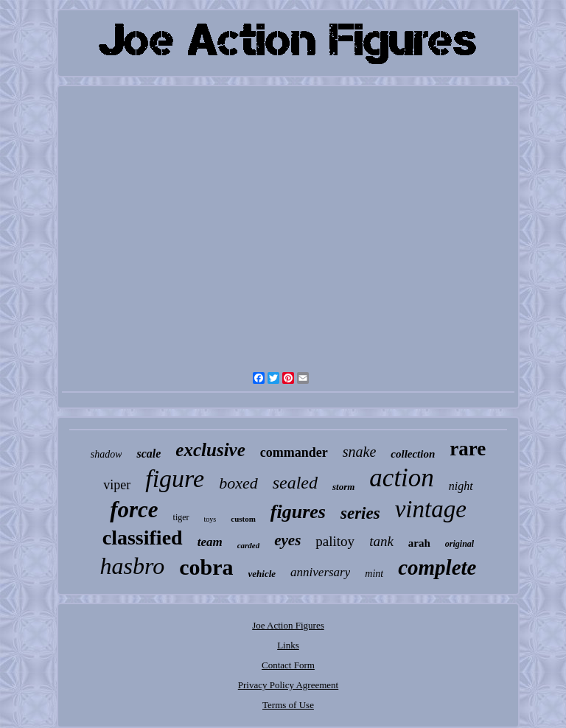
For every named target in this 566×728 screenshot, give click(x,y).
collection (413, 454)
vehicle (262, 574)
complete (437, 567)
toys (210, 519)
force (134, 510)
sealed (295, 483)
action (401, 478)
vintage (431, 509)
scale (149, 454)
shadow (106, 454)
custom (243, 519)
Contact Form (288, 665)
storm (343, 487)
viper (117, 485)
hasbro (132, 566)
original (460, 544)
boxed (238, 483)
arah (419, 543)
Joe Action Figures (288, 625)
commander (294, 452)
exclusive (210, 450)
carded (249, 545)
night (461, 486)
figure (175, 479)
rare (468, 449)
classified (143, 538)
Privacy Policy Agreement (288, 685)
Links (288, 645)
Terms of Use (288, 705)
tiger (181, 517)
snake (360, 452)
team (210, 542)
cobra (206, 567)
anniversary (320, 572)
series (360, 513)
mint (374, 574)
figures (298, 512)
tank (381, 541)
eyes (287, 540)
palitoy (335, 541)
